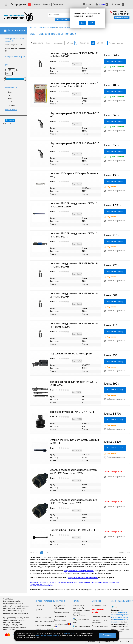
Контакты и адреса (61, 612)
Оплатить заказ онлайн (66, 20)
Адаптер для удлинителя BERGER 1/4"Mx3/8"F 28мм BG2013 (74, 265)
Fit (9, 95)
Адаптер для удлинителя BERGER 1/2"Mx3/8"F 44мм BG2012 (74, 55)
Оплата (37, 4)
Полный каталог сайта (44, 618)
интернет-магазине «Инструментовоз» (79, 571)
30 (93, 43)
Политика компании (100, 626)
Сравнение (106, 641)
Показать (10, 120)
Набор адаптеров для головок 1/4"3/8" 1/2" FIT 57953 (74, 384)
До (17, 70)
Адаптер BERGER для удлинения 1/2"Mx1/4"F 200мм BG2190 (73, 205)
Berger (10, 99)
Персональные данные (101, 616)
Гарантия (38, 610)
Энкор (10, 92)
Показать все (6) (11, 110)
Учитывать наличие (116, 43)
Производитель (11, 88)
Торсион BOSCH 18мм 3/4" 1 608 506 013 (73, 530)
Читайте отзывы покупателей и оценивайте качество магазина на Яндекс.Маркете (81, 611)
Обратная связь (122, 18)
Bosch (10, 102)
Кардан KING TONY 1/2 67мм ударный (71, 354)
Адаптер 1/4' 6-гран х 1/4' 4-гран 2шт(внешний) (74, 175)
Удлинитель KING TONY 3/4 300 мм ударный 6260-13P (75, 442)
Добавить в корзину (115, 61)
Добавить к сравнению (115, 71)
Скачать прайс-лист (44, 630)
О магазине (39, 606)
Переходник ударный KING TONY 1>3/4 (72, 412)
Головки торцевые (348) (14, 45)
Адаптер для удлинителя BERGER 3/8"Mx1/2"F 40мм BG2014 (74, 295)
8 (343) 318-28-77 (121, 12)
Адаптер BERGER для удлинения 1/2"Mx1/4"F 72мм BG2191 (73, 235)
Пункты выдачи (59, 4)
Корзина (102, 4)
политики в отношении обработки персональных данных (120, 615)
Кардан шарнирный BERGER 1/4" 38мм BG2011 (75, 145)
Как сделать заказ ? (100, 606)
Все (48, 553)
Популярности (58, 43)
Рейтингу (70, 43)
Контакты (46, 4)
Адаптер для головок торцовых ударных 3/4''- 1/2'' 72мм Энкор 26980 (74, 502)
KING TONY (12, 105)
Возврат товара (60, 620)
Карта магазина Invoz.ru (44, 622)
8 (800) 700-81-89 (121, 14)
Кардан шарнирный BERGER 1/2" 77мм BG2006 (75, 115)
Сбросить (7, 123)
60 (98, 43)
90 (102, 43)
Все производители (43, 626)
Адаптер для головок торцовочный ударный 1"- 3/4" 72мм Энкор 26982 (74, 472)
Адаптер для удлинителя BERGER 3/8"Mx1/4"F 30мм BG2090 (74, 325)
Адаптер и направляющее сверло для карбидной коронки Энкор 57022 (74, 85)
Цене (48, 43)
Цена (7, 65)
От (6, 70)
